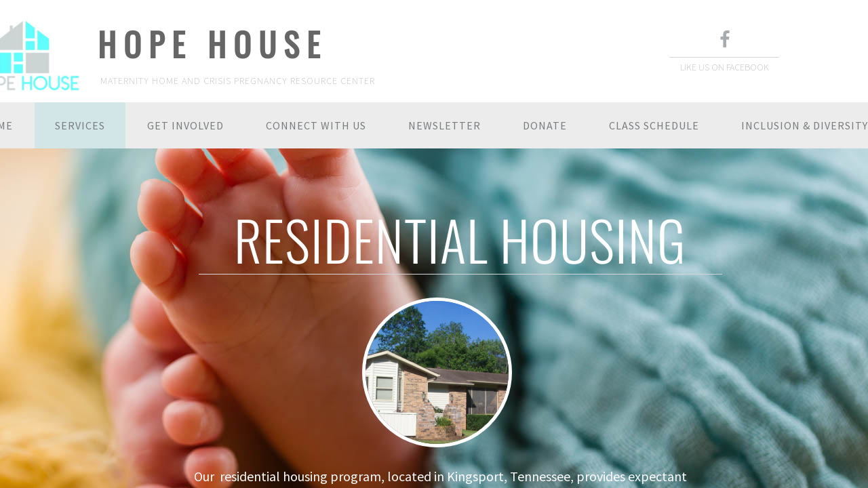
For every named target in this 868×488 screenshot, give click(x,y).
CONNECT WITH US (316, 125)
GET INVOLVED (185, 125)
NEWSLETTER (445, 125)
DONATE (545, 125)
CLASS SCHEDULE (654, 125)
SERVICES (80, 125)
